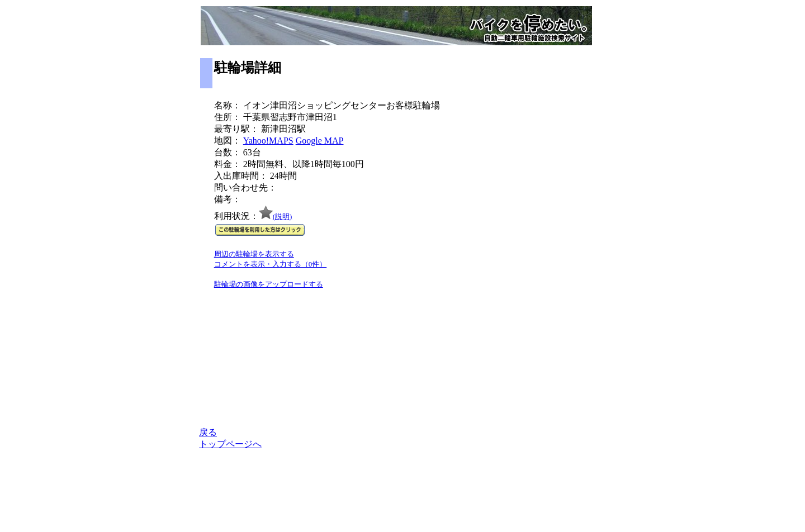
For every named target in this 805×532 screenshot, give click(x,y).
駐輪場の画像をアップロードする (269, 284)
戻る (208, 432)
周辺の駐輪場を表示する (254, 254)
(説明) (283, 217)
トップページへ (230, 444)
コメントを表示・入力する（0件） (271, 264)
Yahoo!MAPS (268, 141)
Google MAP (320, 141)
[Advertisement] (560, 258)
